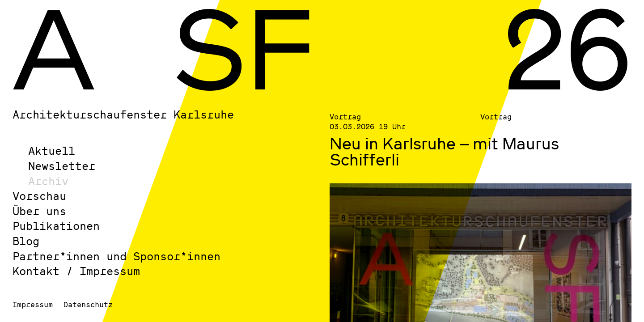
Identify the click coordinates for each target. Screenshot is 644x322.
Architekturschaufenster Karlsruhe (123, 114)
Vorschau (39, 196)
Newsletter (62, 166)
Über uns (39, 211)
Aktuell (52, 150)
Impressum (33, 304)
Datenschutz (88, 304)
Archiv (48, 181)
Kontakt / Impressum (76, 271)
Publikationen (56, 226)
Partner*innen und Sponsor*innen (117, 256)
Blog (26, 241)
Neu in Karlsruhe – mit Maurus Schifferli (444, 151)
